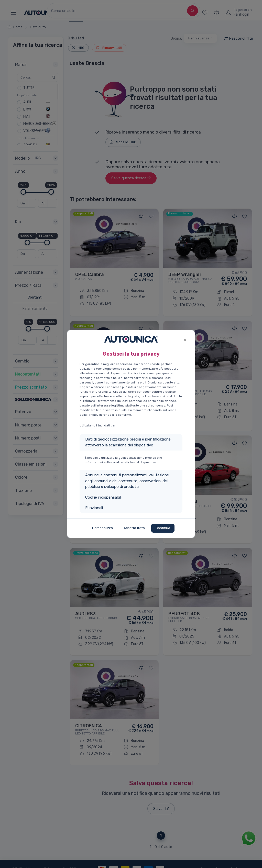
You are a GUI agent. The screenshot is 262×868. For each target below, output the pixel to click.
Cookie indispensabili (103, 497)
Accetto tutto (134, 528)
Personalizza (102, 528)
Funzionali (94, 508)
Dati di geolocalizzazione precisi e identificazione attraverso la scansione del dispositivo (128, 442)
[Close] (185, 339)
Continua (163, 528)
